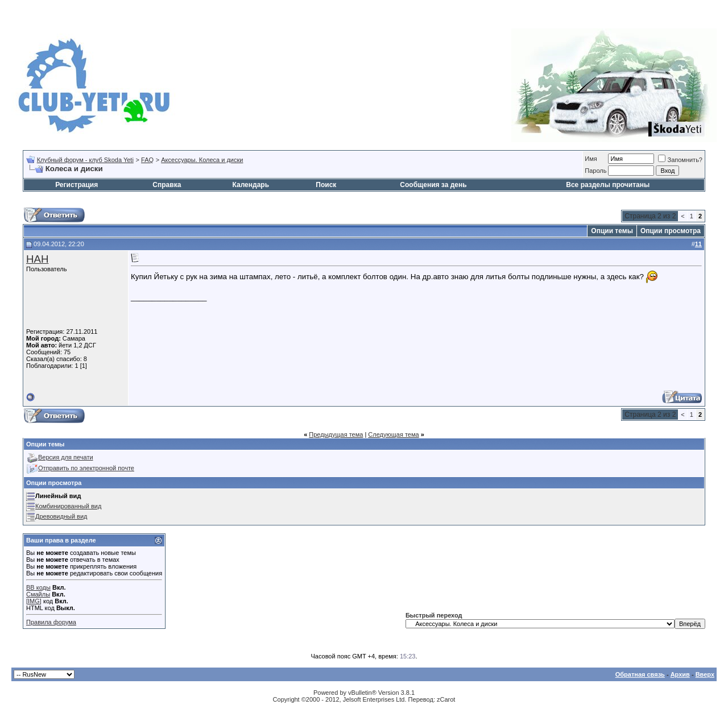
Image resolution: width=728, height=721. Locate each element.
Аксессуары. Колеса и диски (202, 160)
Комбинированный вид (68, 506)
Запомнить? (680, 160)
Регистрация (76, 185)
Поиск (326, 185)
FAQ (147, 160)
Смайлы (38, 594)
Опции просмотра (671, 231)
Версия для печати (66, 457)
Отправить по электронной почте (86, 468)
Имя (591, 159)
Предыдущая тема (336, 434)
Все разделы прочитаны (608, 185)
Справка (167, 185)
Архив (680, 674)
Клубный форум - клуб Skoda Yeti (85, 160)
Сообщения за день (433, 185)
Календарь (251, 185)
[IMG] (34, 601)
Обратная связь (640, 674)
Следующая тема (393, 434)
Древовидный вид (61, 516)
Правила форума (51, 622)
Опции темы (612, 231)
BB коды (38, 587)
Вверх (705, 674)
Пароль (595, 171)
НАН (37, 259)
